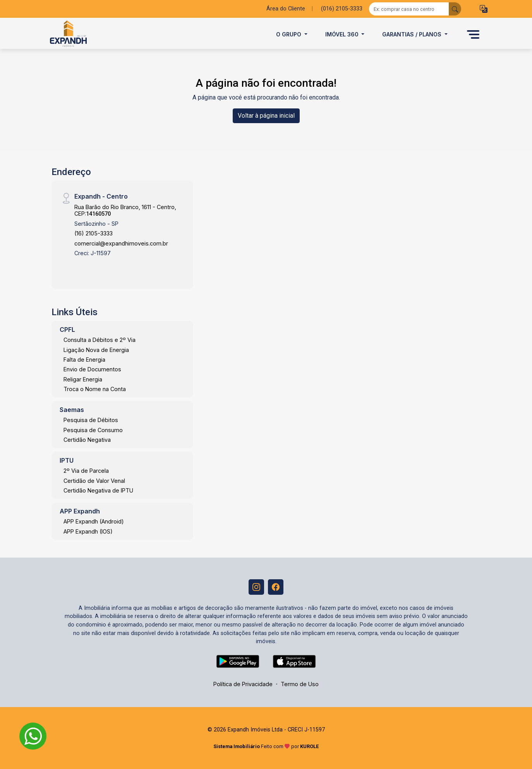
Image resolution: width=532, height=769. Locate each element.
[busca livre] (455, 9)
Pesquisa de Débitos (91, 420)
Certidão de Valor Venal (94, 481)
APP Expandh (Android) (94, 521)
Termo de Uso (300, 684)
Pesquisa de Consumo (93, 430)
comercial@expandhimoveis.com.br (121, 243)
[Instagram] (256, 587)
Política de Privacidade (243, 684)
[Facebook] (276, 587)
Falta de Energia (84, 360)
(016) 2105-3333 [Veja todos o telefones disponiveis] (342, 9)
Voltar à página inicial (266, 116)
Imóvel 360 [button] (343, 34)
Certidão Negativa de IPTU (98, 490)
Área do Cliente (286, 9)
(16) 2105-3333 (94, 233)
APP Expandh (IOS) (88, 531)
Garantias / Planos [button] (413, 34)
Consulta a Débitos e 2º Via (100, 340)
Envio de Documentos (92, 369)
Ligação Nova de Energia (96, 350)
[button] (484, 9)
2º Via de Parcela (86, 471)
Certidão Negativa (87, 440)
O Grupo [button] (289, 34)
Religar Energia (83, 379)
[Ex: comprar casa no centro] (409, 9)
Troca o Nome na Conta (95, 389)
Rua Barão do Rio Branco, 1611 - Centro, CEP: (125, 210)
